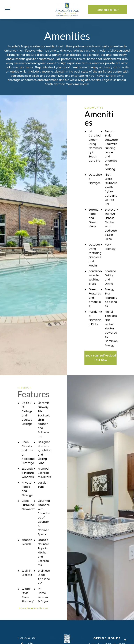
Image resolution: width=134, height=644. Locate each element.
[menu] (8, 9)
